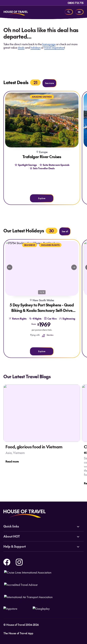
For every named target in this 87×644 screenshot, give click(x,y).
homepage (49, 44)
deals (21, 47)
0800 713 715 (76, 3)
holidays (35, 47)
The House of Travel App (18, 633)
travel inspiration (54, 47)
